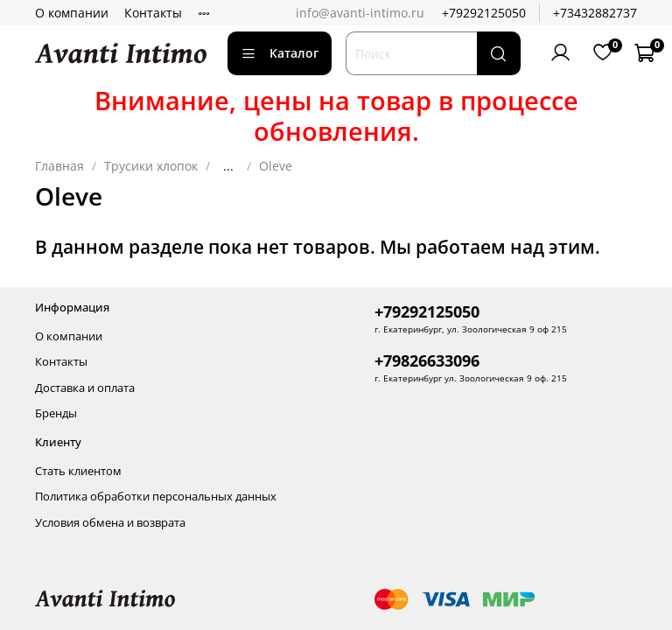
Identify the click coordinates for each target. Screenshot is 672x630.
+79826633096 (427, 360)
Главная (59, 166)
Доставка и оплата (85, 388)
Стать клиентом (78, 471)
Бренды (56, 413)
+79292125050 (484, 13)
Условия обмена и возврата (110, 523)
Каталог (280, 53)
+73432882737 (595, 13)
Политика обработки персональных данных (156, 497)
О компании (72, 13)
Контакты (153, 13)
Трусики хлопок (151, 166)
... (228, 166)
